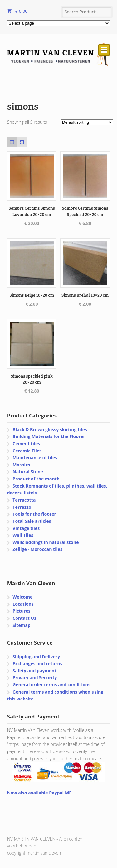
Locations (23, 604)
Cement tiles (26, 444)
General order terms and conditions (51, 685)
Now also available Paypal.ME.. (41, 793)
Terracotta (24, 500)
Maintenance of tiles (35, 458)
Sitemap (21, 625)
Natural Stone (28, 472)
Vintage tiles (26, 528)
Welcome (22, 597)
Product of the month (36, 479)
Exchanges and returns (37, 663)
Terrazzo (22, 507)
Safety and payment (34, 671)
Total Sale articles (32, 521)
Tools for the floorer (34, 514)
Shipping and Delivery (36, 657)
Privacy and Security (35, 677)
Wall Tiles (23, 535)
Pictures (21, 611)
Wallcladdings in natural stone (46, 542)
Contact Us (24, 618)
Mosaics (21, 465)
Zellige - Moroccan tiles (37, 549)
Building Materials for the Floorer (49, 436)
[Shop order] (87, 122)
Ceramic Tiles (27, 451)
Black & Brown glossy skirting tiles (50, 429)
